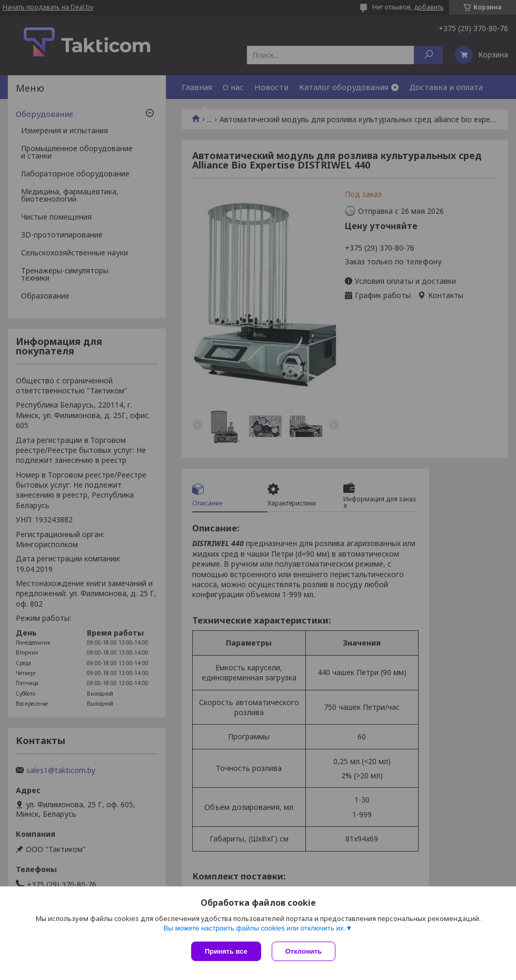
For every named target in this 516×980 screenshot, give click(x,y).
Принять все (226, 951)
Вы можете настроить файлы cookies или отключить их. (254, 928)
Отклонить (304, 951)
